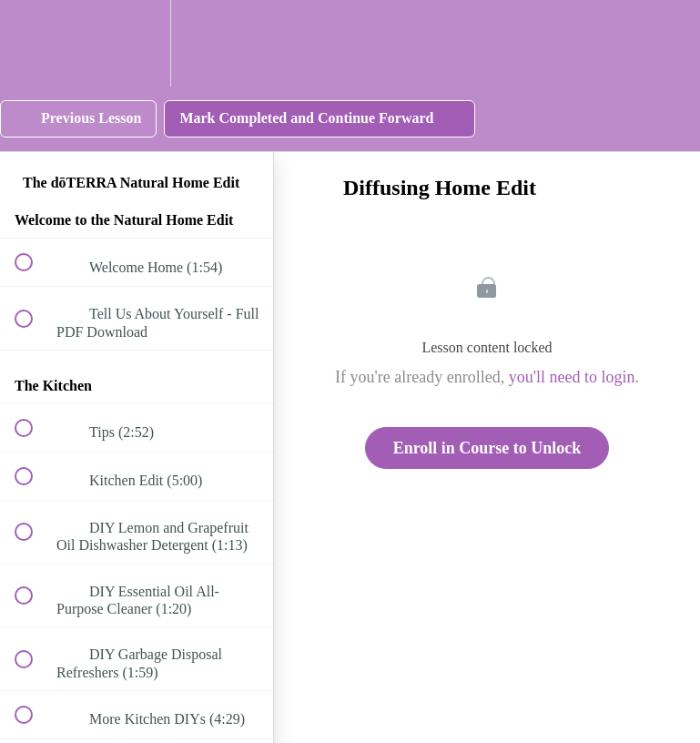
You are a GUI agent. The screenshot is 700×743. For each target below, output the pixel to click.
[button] (34, 43)
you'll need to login (572, 377)
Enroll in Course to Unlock (487, 448)
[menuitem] (137, 43)
